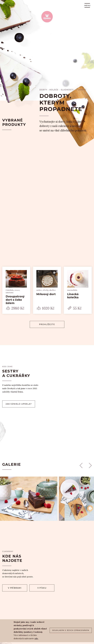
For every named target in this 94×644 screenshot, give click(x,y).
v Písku (42, 588)
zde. (36, 638)
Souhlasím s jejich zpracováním (71, 630)
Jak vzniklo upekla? (19, 404)
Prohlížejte (47, 324)
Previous (81, 465)
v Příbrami (15, 588)
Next (90, 465)
